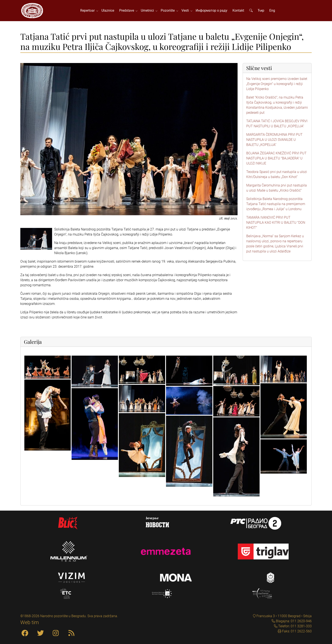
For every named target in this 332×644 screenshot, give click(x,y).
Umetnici (148, 10)
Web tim (30, 622)
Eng (272, 10)
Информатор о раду (212, 10)
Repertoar (88, 10)
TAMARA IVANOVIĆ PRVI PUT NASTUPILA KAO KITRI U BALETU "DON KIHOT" (276, 223)
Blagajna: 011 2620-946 (293, 621)
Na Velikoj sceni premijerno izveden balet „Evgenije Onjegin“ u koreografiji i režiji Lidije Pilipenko (277, 84)
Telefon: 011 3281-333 (295, 626)
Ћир (261, 10)
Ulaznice (108, 10)
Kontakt (238, 10)
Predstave (127, 10)
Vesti (186, 10)
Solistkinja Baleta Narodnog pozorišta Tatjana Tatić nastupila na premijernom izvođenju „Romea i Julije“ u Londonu (276, 204)
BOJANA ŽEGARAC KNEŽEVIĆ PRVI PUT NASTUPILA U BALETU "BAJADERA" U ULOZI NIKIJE (276, 158)
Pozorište (169, 10)
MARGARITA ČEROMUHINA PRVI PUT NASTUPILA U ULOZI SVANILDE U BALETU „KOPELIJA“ (274, 140)
